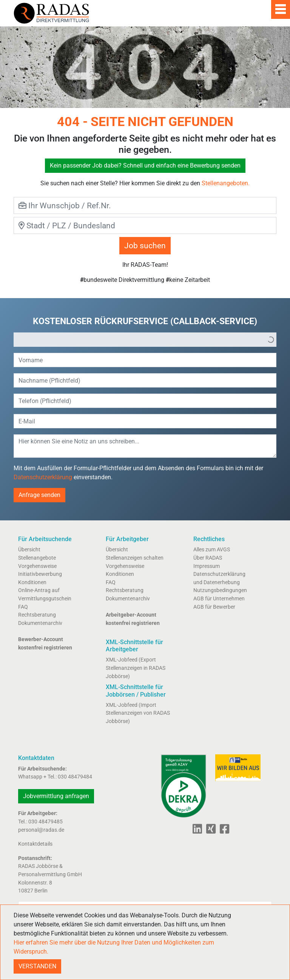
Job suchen (145, 245)
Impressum (207, 566)
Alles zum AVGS (212, 550)
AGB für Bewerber (214, 607)
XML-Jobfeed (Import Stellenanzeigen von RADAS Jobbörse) (138, 713)
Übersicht (29, 550)
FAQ (23, 607)
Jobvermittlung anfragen (56, 796)
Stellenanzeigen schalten (135, 558)
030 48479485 (46, 822)
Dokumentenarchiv (40, 623)
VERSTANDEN (37, 966)
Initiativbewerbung (40, 574)
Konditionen (32, 582)
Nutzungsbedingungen (220, 590)
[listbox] (145, 340)
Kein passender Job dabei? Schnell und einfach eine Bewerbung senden (145, 165)
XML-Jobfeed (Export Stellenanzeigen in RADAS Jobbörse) (136, 668)
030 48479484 (75, 777)
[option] (140, 340)
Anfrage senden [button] (39, 495)
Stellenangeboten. (226, 183)
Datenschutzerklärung (43, 477)
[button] (271, 340)
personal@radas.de (41, 830)
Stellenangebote (37, 558)
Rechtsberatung (37, 615)
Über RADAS (208, 558)
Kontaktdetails (35, 844)
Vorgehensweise (37, 566)
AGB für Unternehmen (219, 599)
